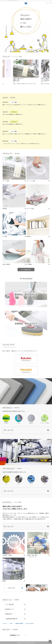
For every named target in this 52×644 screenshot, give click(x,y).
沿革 (11, 623)
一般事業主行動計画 (19, 623)
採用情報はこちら (15, 635)
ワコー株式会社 (10, 604)
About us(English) (30, 623)
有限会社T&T (9, 614)
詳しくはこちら (9, 430)
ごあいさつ (5, 623)
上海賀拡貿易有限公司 (11, 619)
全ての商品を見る (26, 270)
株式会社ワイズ (10, 609)
